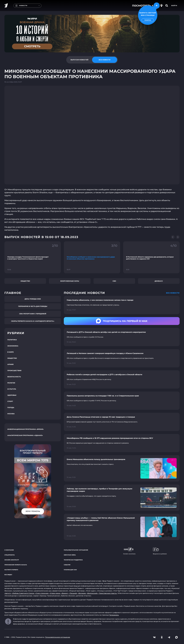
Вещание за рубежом (160, 551)
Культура (12, 389)
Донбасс (159, 281)
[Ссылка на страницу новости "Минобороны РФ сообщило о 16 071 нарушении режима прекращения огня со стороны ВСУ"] (122, 443)
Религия (11, 383)
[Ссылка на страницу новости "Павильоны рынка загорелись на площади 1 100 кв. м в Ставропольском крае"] (122, 401)
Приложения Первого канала (16, 565)
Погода (11, 407)
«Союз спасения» (42, 593)
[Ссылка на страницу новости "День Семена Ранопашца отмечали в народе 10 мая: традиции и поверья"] (122, 422)
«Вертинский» (92, 593)
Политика (12, 340)
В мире (11, 352)
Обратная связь (70, 555)
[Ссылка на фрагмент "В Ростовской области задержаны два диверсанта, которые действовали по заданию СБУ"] (151, 257)
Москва (11, 414)
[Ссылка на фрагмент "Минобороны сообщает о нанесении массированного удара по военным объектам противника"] (92, 257)
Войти (174, 6)
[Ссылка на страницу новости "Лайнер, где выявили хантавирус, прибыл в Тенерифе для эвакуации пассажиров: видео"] (122, 498)
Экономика (13, 346)
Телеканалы (114, 615)
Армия (10, 364)
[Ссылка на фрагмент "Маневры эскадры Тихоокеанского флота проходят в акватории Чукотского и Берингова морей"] (33, 257)
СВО (114, 281)
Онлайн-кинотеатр (12, 560)
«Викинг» (65, 593)
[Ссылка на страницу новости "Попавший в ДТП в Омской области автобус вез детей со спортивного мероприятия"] (122, 337)
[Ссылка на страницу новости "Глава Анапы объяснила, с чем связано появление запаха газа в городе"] (122, 305)
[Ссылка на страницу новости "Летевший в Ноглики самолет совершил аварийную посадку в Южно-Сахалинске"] (122, 358)
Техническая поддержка (73, 560)
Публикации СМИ (70, 570)
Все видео (8, 575)
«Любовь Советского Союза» (23, 593)
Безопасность (14, 377)
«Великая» (82, 593)
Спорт (10, 401)
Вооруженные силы (70, 281)
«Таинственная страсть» (108, 593)
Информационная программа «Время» (26, 429)
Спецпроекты (10, 555)
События (67, 565)
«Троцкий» (73, 593)
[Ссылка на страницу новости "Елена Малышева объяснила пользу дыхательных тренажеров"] (122, 468)
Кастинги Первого (11, 570)
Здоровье (12, 395)
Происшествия (14, 371)
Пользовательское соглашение (76, 550)
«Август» (8, 593)
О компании (9, 550)
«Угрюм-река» (55, 593)
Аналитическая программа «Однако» (25, 435)
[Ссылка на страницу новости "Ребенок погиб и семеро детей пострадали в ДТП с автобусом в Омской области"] (122, 379)
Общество (25, 281)
